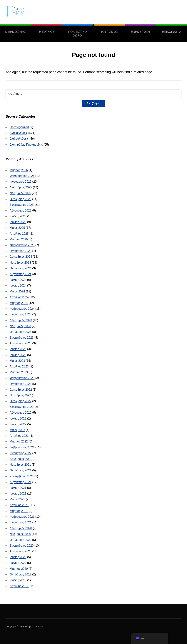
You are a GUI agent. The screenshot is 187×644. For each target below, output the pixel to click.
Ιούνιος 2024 (18, 286)
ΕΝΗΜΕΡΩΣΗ (140, 32)
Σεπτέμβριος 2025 (22, 205)
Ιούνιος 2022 (18, 424)
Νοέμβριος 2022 (20, 395)
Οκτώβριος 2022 (21, 401)
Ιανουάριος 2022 (21, 453)
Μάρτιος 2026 (19, 170)
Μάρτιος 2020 (19, 569)
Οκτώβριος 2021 (21, 470)
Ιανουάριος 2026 (21, 182)
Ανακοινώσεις (19, 133)
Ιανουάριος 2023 (21, 384)
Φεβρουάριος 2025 (22, 245)
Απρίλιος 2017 (19, 586)
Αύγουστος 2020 (21, 551)
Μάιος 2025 (17, 228)
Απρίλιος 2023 (19, 366)
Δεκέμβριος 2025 (21, 187)
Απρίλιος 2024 (19, 297)
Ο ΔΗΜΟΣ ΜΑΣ (15, 32)
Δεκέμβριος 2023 (21, 320)
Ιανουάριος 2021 (21, 522)
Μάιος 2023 (17, 361)
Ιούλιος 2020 (18, 557)
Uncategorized (19, 127)
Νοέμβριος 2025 (20, 193)
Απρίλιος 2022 (19, 436)
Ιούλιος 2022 (18, 418)
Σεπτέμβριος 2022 (22, 407)
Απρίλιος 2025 (19, 234)
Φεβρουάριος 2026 (22, 176)
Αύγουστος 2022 (21, 413)
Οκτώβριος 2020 (21, 540)
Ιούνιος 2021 (18, 494)
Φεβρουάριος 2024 (22, 309)
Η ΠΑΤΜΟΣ (47, 32)
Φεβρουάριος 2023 (22, 378)
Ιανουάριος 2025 (21, 251)
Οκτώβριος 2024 (21, 268)
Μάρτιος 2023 (19, 372)
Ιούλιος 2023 (18, 349)
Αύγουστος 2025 (21, 210)
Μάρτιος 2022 (19, 441)
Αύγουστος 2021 (21, 482)
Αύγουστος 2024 (21, 274)
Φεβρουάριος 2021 (22, 517)
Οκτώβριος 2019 (21, 574)
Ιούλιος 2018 (18, 580)
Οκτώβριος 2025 (21, 199)
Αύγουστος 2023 (21, 343)
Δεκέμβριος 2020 (21, 528)
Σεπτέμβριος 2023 (22, 338)
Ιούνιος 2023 (18, 355)
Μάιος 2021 (17, 499)
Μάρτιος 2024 (19, 303)
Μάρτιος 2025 (19, 239)
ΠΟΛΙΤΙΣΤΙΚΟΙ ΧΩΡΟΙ (78, 34)
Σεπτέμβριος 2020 (22, 546)
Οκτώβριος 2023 (21, 332)
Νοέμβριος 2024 (20, 263)
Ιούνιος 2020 (18, 563)
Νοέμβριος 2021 (20, 465)
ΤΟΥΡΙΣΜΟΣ (109, 32)
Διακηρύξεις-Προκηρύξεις (26, 145)
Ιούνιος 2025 (18, 222)
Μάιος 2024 (17, 291)
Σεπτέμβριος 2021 (22, 476)
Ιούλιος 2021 (18, 488)
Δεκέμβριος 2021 (21, 459)
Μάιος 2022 (17, 430)
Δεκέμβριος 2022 (21, 390)
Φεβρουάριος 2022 (22, 447)
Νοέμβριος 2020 (20, 534)
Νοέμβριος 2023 (20, 326)
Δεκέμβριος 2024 (21, 257)
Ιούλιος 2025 (18, 216)
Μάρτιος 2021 (19, 511)
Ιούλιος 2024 (18, 280)
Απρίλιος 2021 (19, 505)
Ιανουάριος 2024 (21, 314)
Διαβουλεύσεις (19, 139)
